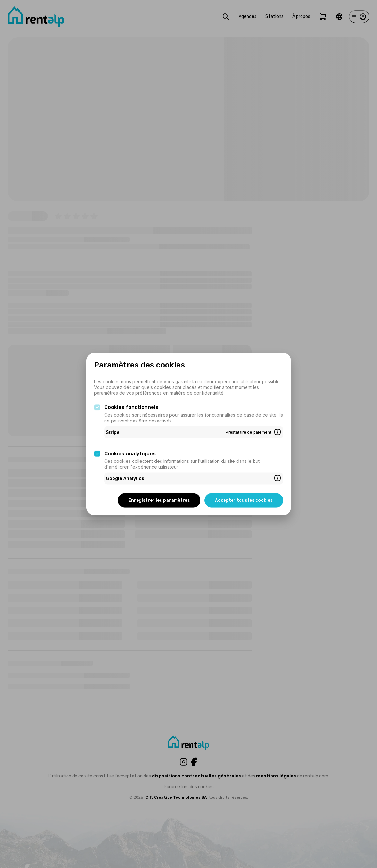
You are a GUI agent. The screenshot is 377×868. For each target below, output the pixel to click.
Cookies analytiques (130, 453)
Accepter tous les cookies (244, 500)
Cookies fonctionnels (131, 407)
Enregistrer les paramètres (159, 500)
